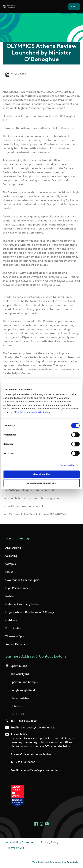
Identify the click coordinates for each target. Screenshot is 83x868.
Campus (11, 564)
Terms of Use (16, 848)
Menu (74, 7)
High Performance (17, 588)
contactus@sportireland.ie (38, 728)
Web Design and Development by (55, 862)
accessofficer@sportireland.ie (39, 771)
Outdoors (11, 620)
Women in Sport (16, 636)
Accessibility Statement (20, 843)
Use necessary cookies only (41, 483)
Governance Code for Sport (22, 580)
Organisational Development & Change (30, 612)
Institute (11, 596)
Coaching (11, 556)
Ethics (9, 572)
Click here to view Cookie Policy (32, 412)
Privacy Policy (50, 843)
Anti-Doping (13, 548)
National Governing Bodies (22, 604)
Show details (67, 465)
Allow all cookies (41, 474)
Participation (14, 628)
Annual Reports (15, 645)
